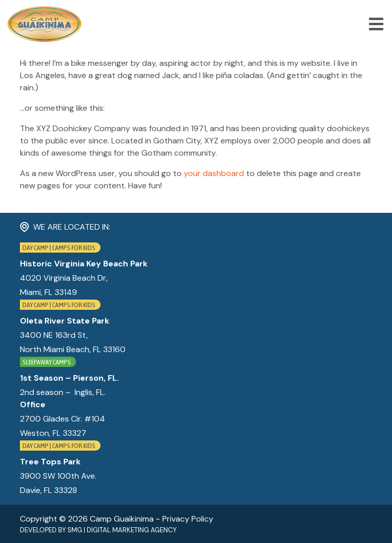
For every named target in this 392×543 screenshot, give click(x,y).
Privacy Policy (188, 519)
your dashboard (214, 173)
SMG (75, 530)
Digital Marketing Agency (132, 530)
